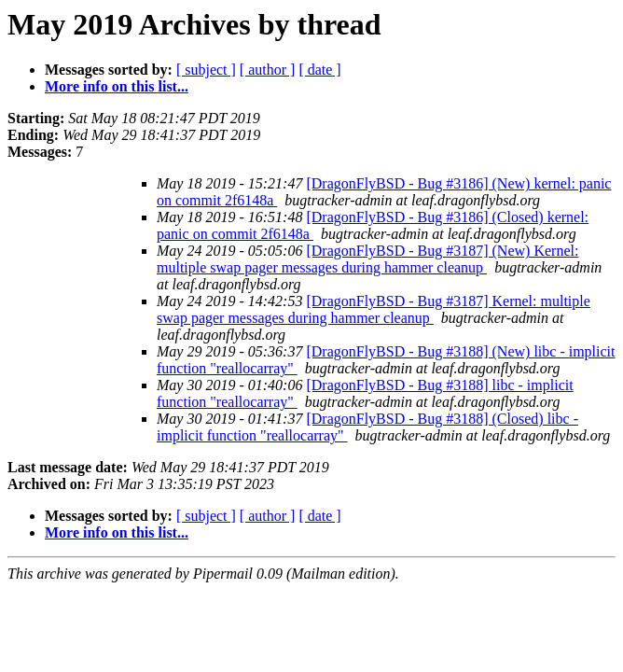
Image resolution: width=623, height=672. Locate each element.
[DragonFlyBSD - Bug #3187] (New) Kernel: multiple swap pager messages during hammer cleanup (367, 259)
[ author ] (268, 70)
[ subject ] (206, 70)
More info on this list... (117, 86)
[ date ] (319, 70)
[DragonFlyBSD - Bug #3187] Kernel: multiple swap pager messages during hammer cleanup (374, 309)
